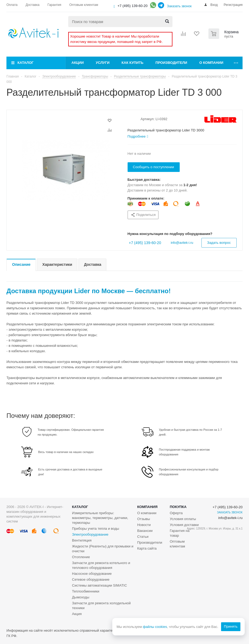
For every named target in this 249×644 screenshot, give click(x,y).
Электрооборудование (90, 534)
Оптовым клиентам (177, 544)
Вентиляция (82, 540)
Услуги (103, 63)
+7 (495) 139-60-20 (133, 6)
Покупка (178, 507)
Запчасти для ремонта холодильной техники (101, 606)
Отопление (81, 557)
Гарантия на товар (180, 533)
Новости (144, 525)
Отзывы (144, 519)
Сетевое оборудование (91, 579)
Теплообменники (86, 591)
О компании (211, 63)
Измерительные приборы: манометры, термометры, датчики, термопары (100, 518)
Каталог (26, 63)
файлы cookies (155, 627)
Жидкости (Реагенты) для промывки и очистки (103, 549)
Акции (78, 63)
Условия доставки (184, 525)
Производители (171, 63)
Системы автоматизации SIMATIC (100, 585)
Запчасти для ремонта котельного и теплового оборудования (101, 565)
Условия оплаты (183, 519)
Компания (147, 507)
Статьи (143, 537)
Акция (77, 614)
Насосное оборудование (92, 574)
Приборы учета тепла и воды (95, 529)
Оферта (176, 513)
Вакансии (145, 531)
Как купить (133, 63)
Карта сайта (147, 548)
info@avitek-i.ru (182, 243)
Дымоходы (81, 597)
